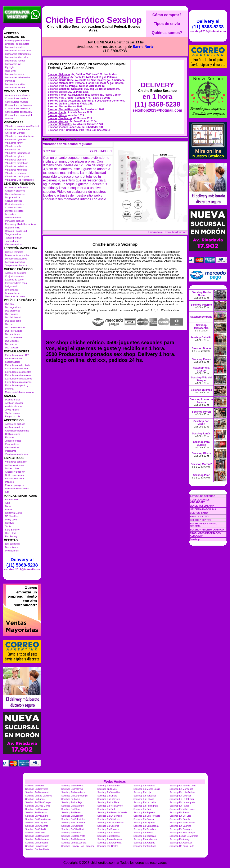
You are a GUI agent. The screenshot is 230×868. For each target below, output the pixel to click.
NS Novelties (12, 516)
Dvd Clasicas (12, 341)
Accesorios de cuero (16, 273)
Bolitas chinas (12, 468)
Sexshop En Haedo (179, 806)
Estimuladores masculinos (19, 379)
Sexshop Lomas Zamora (74, 843)
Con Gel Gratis (13, 544)
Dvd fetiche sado (14, 317)
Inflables (10, 482)
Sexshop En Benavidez (37, 836)
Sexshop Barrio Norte (61, 61)
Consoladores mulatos (17, 102)
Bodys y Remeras (14, 252)
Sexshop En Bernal (71, 833)
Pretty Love (11, 520)
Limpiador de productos (17, 44)
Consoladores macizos (17, 98)
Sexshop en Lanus (71, 799)
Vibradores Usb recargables (19, 180)
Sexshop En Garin (143, 809)
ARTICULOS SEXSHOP (203, 496)
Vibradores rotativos (15, 173)
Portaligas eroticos (15, 221)
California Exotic (13, 513)
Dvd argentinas (13, 307)
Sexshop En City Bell (144, 822)
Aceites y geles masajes (18, 40)
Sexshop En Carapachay (146, 826)
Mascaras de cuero (15, 296)
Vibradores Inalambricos (18, 153)
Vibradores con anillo (16, 462)
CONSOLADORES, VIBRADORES (200, 501)
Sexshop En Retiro (35, 786)
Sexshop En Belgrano (108, 836)
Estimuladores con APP (17, 355)
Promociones (12, 551)
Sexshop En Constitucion (38, 819)
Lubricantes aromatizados (18, 51)
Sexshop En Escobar (72, 816)
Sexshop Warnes (58, 102)
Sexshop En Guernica (37, 809)
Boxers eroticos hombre (17, 255)
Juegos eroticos (13, 441)
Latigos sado (12, 286)
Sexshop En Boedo (35, 833)
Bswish (9, 510)
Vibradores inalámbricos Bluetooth (23, 126)
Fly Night (10, 67)
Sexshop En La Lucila (145, 802)
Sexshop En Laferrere (109, 799)
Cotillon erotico (13, 434)
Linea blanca (12, 290)
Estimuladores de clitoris (18, 365)
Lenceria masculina (15, 262)
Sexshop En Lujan (143, 792)
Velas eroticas (12, 447)
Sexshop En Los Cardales (39, 796)
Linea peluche (12, 293)
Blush (8, 506)
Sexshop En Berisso (144, 833)
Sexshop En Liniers (107, 796)
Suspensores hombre (16, 265)
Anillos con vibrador (15, 133)
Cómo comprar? (167, 15)
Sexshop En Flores (71, 812)
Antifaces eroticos (14, 427)
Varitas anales (12, 413)
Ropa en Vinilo (13, 228)
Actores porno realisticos (18, 95)
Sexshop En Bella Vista (73, 836)
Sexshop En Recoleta (72, 786)
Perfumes (10, 81)
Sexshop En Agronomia (109, 843)
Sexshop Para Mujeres (201, 443)
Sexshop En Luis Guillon (182, 792)
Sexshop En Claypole (36, 822)
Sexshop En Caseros (108, 826)
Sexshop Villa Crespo (61, 79)
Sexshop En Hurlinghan (146, 806)
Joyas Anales (12, 410)
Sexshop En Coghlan (144, 819)
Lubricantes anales (15, 47)
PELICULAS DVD (199, 516)
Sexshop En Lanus (35, 799)
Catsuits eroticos (14, 201)
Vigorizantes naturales (17, 454)
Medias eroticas (13, 218)
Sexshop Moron (57, 88)
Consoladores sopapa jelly (19, 112)
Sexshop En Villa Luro (37, 816)
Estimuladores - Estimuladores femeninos (168, 213)
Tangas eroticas (13, 234)
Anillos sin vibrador (15, 465)
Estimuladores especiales (18, 372)
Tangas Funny (12, 241)
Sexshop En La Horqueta (182, 802)
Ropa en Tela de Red (16, 231)
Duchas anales (13, 400)
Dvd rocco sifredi (14, 338)
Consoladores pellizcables (19, 105)
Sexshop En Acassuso (181, 843)
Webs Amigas (115, 781)
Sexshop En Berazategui (182, 833)
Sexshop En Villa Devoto (110, 806)
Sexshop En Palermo (72, 789)
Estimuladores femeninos (18, 375)
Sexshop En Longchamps (74, 796)
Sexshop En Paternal (144, 786)
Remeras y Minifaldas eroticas (21, 224)
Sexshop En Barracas (145, 836)
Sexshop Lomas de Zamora (64, 82)
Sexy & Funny (12, 530)
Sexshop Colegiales (60, 105)
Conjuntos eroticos (15, 204)
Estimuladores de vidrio (17, 369)
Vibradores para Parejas (18, 129)
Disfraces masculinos (16, 259)
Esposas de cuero (14, 280)
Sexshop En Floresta (36, 812)
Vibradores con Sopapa (17, 176)
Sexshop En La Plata (108, 802)
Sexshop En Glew (70, 809)
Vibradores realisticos (16, 166)
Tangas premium (14, 238)
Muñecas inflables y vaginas (20, 392)
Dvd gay (9, 324)
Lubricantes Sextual (15, 87)
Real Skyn (10, 71)
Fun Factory (11, 536)
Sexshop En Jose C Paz (38, 806)
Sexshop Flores (57, 76)
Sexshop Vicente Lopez (62, 108)
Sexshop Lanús (57, 94)
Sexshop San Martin (60, 99)
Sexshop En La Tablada (182, 799)
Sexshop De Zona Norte (182, 846)
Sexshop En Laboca (144, 799)
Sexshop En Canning (180, 826)
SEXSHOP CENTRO (201, 520)
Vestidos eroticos (14, 244)
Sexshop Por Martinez (145, 846)
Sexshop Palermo (58, 58)
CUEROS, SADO (199, 513)
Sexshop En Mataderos (73, 792)
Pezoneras (11, 451)
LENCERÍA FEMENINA (202, 506)
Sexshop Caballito (59, 70)
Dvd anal (10, 304)
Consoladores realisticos (18, 108)
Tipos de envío (167, 24)
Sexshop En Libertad (180, 796)
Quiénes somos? (167, 33)
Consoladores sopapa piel (19, 115)
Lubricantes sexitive (15, 84)
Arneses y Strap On (15, 472)
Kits (7, 492)
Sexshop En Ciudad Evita (110, 822)
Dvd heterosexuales (15, 327)
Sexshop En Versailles (109, 792)
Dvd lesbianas (12, 334)
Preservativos (12, 444)
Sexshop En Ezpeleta (145, 812)
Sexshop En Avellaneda (109, 839)
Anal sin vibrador (14, 406)
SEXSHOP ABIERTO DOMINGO (207, 530)
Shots (8, 526)
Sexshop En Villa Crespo (38, 802)
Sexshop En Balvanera (37, 839)
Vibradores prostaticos (17, 163)
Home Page (48, 120)
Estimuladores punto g (17, 385)
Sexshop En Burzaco (108, 829)
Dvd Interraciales (14, 331)
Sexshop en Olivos (107, 789)
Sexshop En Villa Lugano (182, 809)
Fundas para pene (15, 478)
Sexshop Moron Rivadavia (64, 91)
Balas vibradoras (14, 358)
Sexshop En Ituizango (73, 806)
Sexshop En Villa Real (73, 829)
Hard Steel (11, 533)
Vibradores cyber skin (16, 139)
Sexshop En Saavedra (37, 789)
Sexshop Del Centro (108, 846)
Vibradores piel (13, 150)
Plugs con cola (13, 416)
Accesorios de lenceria (17, 187)
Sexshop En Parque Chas (183, 786)
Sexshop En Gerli (106, 809)
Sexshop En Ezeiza (179, 812)
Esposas (10, 437)
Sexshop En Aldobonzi (37, 843)
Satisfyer (10, 523)
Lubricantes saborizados (18, 77)
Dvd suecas (11, 344)
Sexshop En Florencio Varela (112, 812)
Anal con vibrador (14, 403)
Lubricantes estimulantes (18, 54)
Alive (8, 503)
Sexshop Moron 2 (201, 464)
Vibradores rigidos (14, 156)
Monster (9, 119)
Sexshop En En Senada (110, 816)
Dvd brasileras (13, 311)
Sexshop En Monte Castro (147, 789)
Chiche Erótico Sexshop (94, 20)
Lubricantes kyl (13, 64)
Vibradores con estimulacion (20, 136)
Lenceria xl (11, 214)
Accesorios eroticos (15, 424)
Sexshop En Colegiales (73, 819)
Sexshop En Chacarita (37, 826)
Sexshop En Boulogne (181, 829)
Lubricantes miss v (15, 74)
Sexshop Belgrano (59, 55)
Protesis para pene (15, 485)
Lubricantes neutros (15, 61)
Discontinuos (12, 547)
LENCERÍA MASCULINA (203, 509)
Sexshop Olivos (57, 96)
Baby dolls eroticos (15, 194)
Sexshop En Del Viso (180, 816)
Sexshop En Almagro (180, 839)
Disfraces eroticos (14, 211)
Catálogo (62, 120)
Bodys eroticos (13, 197)
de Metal (10, 389)
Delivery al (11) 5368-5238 (22, 562)
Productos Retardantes (17, 489)
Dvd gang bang (13, 321)
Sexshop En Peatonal (108, 786)
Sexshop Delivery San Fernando (78, 846)
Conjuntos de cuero (15, 276)
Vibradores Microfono (16, 170)
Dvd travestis (12, 348)
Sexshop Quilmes (58, 85)
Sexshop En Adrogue (144, 843)
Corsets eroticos (13, 207)
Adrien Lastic (12, 499)
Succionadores (13, 362)
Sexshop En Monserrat (181, 789)
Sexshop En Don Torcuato (147, 816)
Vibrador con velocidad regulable (68, 125)
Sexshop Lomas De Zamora (184, 836)
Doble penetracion (15, 475)
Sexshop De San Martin (37, 849)
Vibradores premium (16, 160)
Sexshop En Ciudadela (73, 822)
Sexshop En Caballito (36, 829)
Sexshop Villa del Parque (63, 67)
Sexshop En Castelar (72, 826)
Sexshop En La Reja (72, 802)
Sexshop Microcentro (61, 64)
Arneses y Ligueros (15, 191)
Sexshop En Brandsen (145, 829)
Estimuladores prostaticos (18, 382)
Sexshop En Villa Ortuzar (182, 822)
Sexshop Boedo (57, 73)
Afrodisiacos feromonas (17, 431)
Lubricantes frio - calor (17, 57)
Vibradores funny (14, 143)
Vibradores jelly (13, 146)
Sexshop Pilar (56, 111)
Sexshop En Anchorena (146, 839)
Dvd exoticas (12, 314)
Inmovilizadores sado (16, 283)
